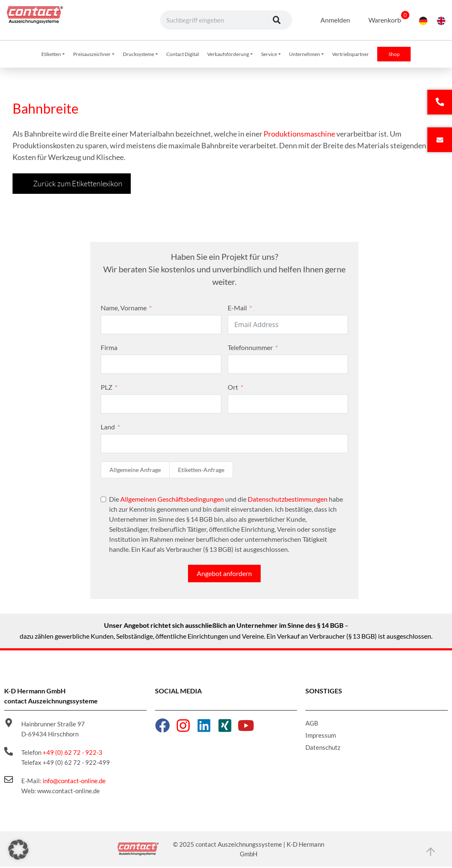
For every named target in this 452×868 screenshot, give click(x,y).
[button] (18, 850)
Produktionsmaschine (299, 135)
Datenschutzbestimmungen (288, 500)
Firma (109, 349)
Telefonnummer (250, 349)
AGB (312, 724)
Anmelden (330, 20)
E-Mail (237, 309)
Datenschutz (323, 749)
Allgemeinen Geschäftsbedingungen (172, 500)
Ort (233, 388)
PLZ (107, 388)
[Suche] (277, 20)
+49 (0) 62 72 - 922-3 (72, 754)
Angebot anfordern (224, 575)
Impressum (321, 736)
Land (108, 428)
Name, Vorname (124, 309)
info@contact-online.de (74, 782)
